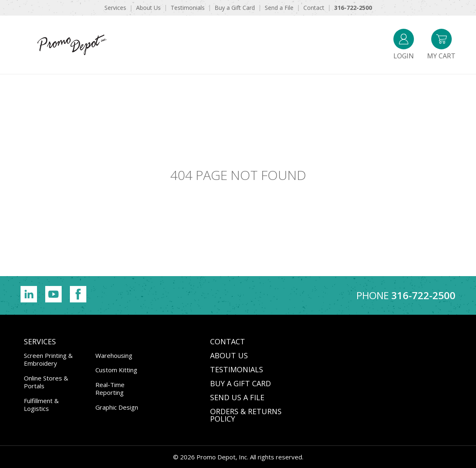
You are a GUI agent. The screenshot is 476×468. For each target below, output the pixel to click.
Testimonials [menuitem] (188, 8)
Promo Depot (72, 45)
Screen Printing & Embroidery (48, 360)
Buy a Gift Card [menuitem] (235, 8)
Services (40, 341)
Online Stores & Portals (46, 382)
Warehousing (114, 355)
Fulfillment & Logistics (41, 405)
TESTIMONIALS (237, 369)
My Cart (441, 45)
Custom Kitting (116, 370)
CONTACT (228, 341)
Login (404, 45)
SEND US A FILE (237, 397)
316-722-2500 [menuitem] (353, 8)
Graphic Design (117, 407)
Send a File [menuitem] (279, 8)
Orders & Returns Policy (246, 415)
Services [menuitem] (115, 8)
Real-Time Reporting (110, 389)
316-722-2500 (423, 295)
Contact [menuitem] (314, 8)
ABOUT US (229, 355)
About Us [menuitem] (148, 8)
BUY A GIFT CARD (240, 383)
